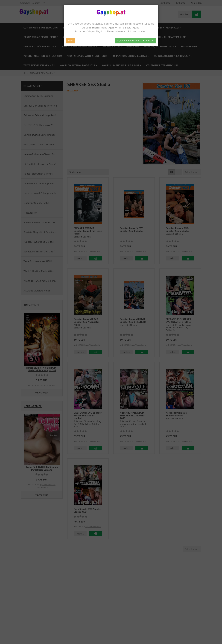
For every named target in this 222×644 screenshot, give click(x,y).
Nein (71, 40)
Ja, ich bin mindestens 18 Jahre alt (136, 40)
